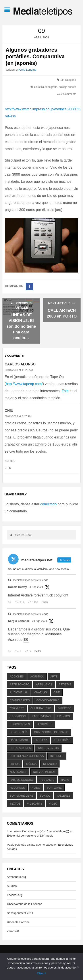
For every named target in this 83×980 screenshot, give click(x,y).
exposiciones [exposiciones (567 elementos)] (20, 724)
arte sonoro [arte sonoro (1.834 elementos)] (19, 685)
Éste (65, 391)
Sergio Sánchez (19, 621)
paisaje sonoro (68, 87)
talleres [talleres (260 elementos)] (64, 796)
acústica (39, 87)
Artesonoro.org (16, 877)
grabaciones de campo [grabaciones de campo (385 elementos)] (51, 732)
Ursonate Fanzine (18, 922)
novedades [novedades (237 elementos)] (18, 772)
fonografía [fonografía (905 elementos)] (18, 732)
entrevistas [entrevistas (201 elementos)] (41, 716)
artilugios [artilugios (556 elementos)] (44, 685)
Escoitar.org (14, 895)
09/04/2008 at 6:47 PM (18, 416)
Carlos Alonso (20, 364)
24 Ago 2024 (40, 621)
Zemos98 (13, 931)
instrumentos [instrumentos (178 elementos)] (48, 748)
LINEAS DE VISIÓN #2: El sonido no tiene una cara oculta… (21, 326)
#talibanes (53, 634)
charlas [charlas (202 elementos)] (41, 692)
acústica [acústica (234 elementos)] (37, 677)
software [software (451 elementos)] (54, 788)
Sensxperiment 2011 (20, 913)
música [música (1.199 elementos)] (31, 764)
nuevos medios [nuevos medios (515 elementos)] (44, 772)
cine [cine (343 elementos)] (57, 692)
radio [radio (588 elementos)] (65, 780)
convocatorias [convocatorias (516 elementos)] (48, 700)
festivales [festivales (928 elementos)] (44, 724)
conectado (48, 504)
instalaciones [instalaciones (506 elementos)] (20, 748)
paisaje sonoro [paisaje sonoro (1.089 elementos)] (21, 780)
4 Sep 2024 (36, 587)
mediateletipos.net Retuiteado (31, 580)
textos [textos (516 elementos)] (15, 804)
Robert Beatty (17, 587)
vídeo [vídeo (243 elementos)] (53, 804)
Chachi (41, 973)
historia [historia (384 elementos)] (41, 740)
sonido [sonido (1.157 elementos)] (45, 796)
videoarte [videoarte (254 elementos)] (35, 804)
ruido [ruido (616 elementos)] (36, 788)
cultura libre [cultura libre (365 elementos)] (41, 708)
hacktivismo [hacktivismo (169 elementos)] (19, 740)
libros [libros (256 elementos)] (15, 764)
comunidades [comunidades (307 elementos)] (20, 700)
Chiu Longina (28, 70)
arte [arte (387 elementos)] (54, 677)
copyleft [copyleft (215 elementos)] (17, 708)
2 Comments (69, 94)
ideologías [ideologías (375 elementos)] (62, 740)
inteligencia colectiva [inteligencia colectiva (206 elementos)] (27, 756)
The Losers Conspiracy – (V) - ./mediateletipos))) (38, 831)
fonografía (51, 87)
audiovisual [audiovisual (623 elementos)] (19, 692)
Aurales (12, 886)
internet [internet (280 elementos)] (57, 756)
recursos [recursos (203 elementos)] (17, 788)
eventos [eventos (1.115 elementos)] (64, 716)
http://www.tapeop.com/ (24, 384)
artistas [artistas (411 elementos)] (65, 685)
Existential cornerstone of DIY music (30, 836)
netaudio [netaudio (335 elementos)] (50, 764)
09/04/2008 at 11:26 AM (19, 370)
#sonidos (15, 640)
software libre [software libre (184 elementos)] (21, 796)
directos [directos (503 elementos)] (65, 708)
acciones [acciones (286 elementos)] (17, 677)
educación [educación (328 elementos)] (18, 716)
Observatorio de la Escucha (25, 904)
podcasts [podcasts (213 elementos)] (47, 780)
